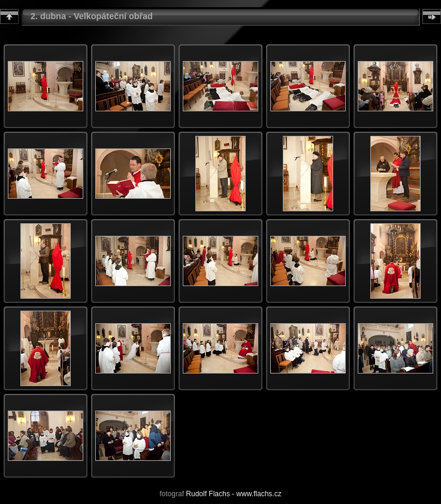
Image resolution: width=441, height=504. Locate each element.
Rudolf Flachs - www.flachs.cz (233, 494)
